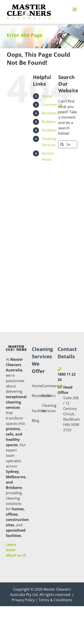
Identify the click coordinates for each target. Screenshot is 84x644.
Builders (49, 122)
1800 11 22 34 (67, 377)
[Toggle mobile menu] (75, 9)
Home (47, 96)
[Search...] (68, 144)
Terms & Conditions (55, 600)
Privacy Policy (23, 600)
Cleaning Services (47, 408)
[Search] (62, 144)
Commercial (52, 105)
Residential (51, 113)
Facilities (49, 130)
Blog (36, 421)
